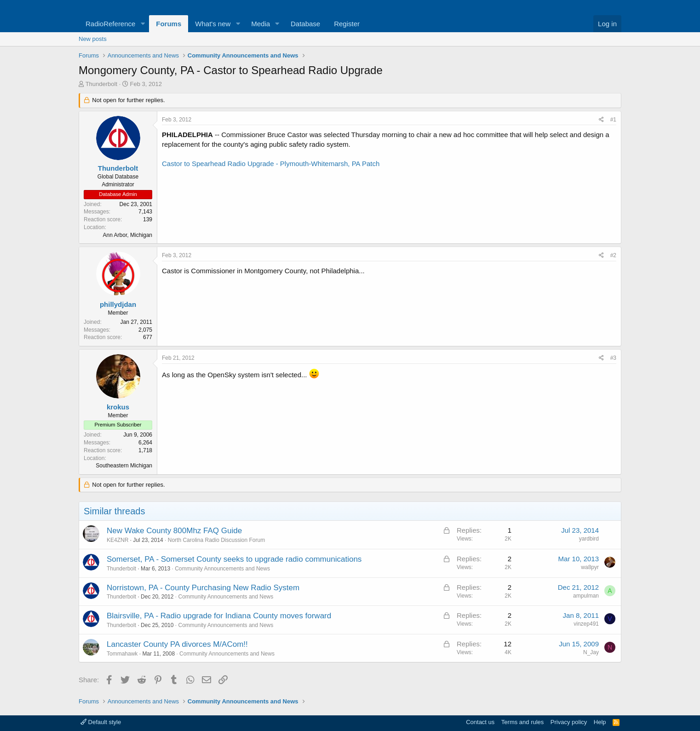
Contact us (480, 722)
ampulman (586, 596)
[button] (143, 24)
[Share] (601, 120)
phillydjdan (118, 304)
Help (600, 722)
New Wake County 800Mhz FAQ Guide (174, 531)
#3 (613, 358)
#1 (613, 120)
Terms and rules (522, 722)
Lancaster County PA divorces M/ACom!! (177, 644)
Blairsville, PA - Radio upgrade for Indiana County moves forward (219, 616)
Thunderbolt (101, 84)
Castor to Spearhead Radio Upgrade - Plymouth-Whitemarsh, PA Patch (271, 164)
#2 (613, 255)
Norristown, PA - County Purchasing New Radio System (203, 588)
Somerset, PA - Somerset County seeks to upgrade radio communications (234, 559)
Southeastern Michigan (124, 466)
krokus (118, 407)
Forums (169, 24)
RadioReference (110, 24)
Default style (101, 722)
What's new (213, 24)
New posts (93, 39)
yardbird (589, 539)
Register (347, 24)
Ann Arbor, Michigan (128, 235)
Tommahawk (122, 654)
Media (261, 24)
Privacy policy (569, 722)
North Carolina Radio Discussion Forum (216, 540)
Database (305, 24)
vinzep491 (586, 624)
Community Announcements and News (222, 569)
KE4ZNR (118, 540)
